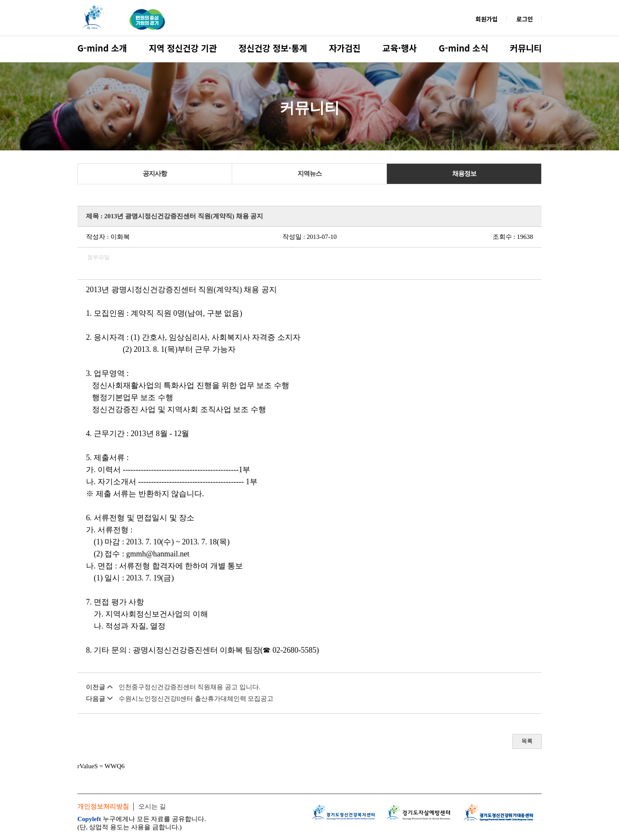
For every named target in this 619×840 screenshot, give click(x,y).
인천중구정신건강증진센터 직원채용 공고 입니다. (190, 687)
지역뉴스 (309, 174)
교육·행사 (400, 48)
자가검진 (345, 48)
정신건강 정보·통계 (273, 48)
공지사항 (155, 174)
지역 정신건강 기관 (183, 48)
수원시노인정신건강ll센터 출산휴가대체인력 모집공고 (196, 699)
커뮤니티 (526, 48)
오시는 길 (152, 806)
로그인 (525, 19)
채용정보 (464, 174)
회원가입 (487, 19)
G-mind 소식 (463, 48)
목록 (527, 741)
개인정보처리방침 (103, 806)
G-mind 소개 (102, 48)
